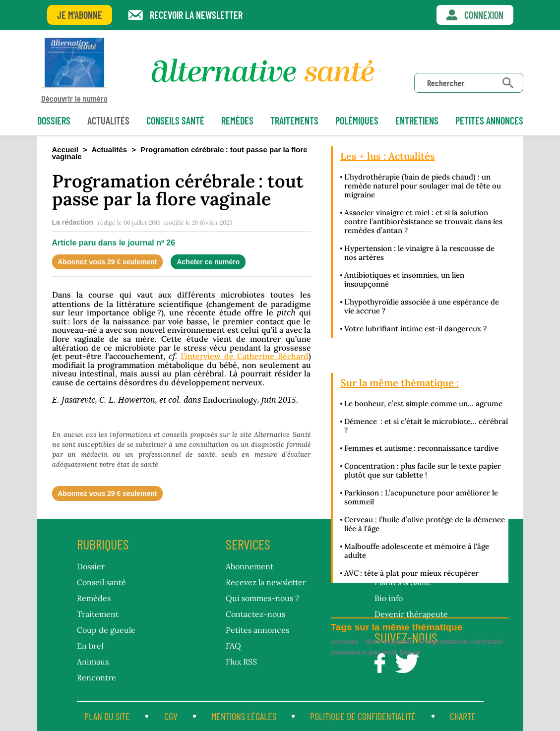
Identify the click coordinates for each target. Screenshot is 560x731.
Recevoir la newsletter (196, 15)
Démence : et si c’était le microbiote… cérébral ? (426, 426)
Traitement (98, 614)
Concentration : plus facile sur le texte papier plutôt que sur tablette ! (423, 470)
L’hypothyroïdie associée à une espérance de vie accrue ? (422, 306)
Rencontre (96, 677)
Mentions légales (244, 716)
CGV (171, 716)
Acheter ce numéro (208, 262)
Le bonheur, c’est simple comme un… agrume (423, 403)
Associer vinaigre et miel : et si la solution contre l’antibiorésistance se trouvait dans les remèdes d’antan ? (423, 221)
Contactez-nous (255, 614)
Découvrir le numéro (74, 70)
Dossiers (54, 121)
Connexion (484, 15)
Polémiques (357, 121)
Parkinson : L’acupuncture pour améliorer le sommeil (421, 497)
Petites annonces (257, 630)
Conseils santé (175, 121)
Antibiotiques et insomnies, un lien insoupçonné (404, 279)
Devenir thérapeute (411, 614)
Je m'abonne (80, 15)
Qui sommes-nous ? (262, 598)
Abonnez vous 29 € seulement (108, 262)
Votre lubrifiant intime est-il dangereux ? (415, 329)
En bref (90, 646)
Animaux (93, 662)
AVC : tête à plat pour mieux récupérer (411, 573)
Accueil (65, 150)
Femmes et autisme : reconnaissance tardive (421, 448)
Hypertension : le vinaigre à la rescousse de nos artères (419, 253)
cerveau (345, 641)
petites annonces (489, 121)
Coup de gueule (106, 630)
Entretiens (417, 121)
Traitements (294, 121)
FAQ (233, 646)
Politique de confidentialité (363, 716)
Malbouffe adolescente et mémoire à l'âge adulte (417, 551)
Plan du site (107, 716)
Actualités (108, 121)
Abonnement (249, 566)
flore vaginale (389, 641)
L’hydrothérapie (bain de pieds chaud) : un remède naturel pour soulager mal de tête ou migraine (423, 186)
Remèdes (237, 121)
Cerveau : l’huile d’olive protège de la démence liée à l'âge (425, 524)
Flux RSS (241, 662)
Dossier (91, 566)
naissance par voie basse (376, 652)
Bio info (389, 598)
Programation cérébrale (461, 641)
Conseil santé (101, 582)
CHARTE (463, 716)
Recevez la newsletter (266, 582)
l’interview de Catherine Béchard (245, 356)
